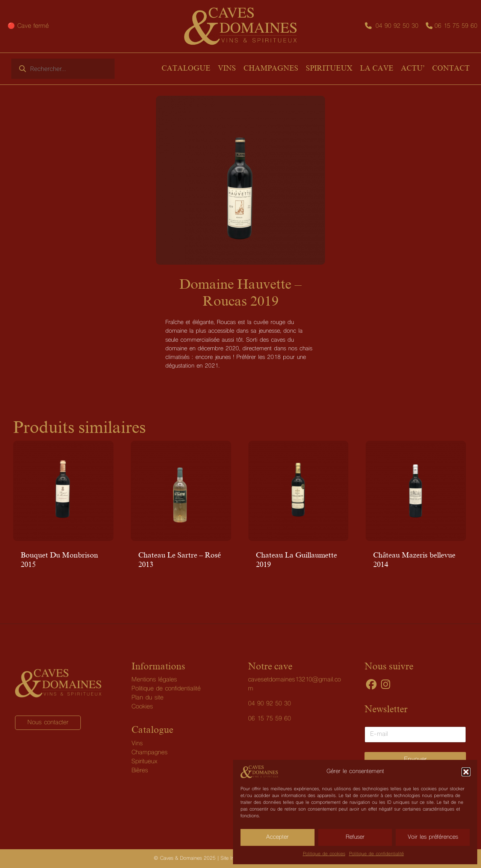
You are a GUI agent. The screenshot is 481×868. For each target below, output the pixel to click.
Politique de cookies (324, 854)
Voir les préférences (433, 837)
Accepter (277, 837)
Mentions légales (154, 680)
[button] (466, 772)
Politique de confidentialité (377, 854)
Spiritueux (144, 762)
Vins (137, 744)
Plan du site (147, 698)
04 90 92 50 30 (397, 26)
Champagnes (150, 753)
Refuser (355, 837)
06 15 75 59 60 (456, 26)
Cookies (142, 707)
